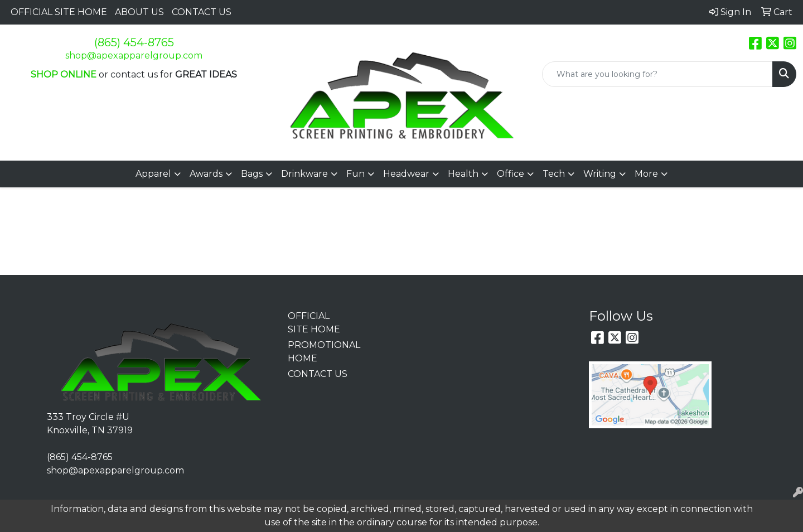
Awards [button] (206, 174)
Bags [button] (252, 174)
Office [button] (511, 174)
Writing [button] (600, 174)
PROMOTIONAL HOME (319, 352)
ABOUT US (139, 12)
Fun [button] (355, 174)
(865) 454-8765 (134, 42)
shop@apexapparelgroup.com (134, 55)
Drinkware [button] (304, 174)
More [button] (646, 174)
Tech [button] (554, 174)
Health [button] (463, 174)
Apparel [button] (153, 174)
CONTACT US (202, 12)
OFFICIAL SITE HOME (59, 12)
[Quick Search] (657, 74)
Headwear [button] (406, 174)
